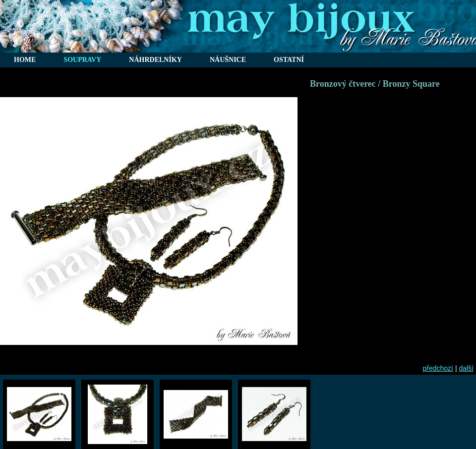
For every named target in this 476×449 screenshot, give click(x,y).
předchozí (438, 368)
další (466, 368)
